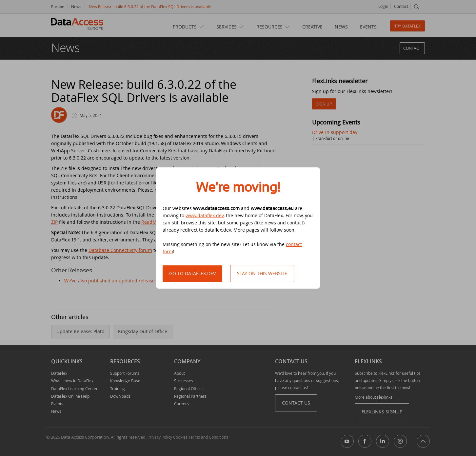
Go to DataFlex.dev (192, 273)
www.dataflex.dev (205, 215)
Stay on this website (262, 273)
